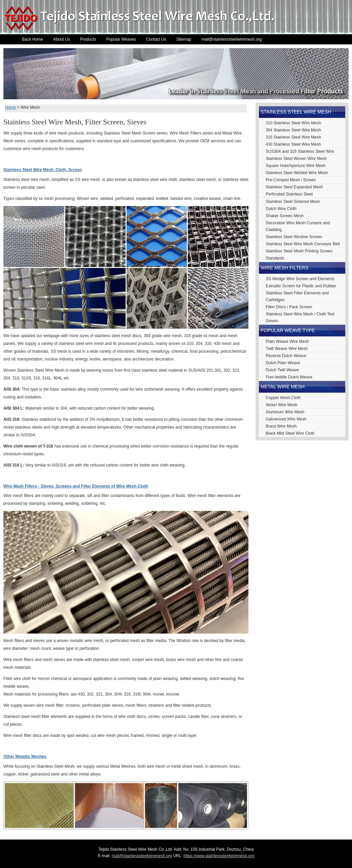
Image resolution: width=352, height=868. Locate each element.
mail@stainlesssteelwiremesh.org (232, 39)
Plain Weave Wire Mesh (287, 342)
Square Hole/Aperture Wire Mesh (296, 166)
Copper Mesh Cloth (283, 398)
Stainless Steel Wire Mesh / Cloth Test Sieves (300, 317)
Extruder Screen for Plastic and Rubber (301, 286)
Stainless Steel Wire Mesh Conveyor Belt (303, 244)
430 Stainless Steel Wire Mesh (293, 144)
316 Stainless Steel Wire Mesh (293, 137)
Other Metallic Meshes (25, 757)
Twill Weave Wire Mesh (287, 349)
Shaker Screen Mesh (285, 216)
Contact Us (156, 39)
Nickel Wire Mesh (281, 405)
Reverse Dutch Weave (286, 356)
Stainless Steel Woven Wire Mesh (296, 159)
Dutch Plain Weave (283, 363)
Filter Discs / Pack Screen (289, 307)
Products (88, 39)
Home (10, 107)
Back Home (32, 39)
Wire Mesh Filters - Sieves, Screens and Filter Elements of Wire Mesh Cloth (76, 486)
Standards (275, 258)
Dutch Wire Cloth (281, 209)
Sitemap (184, 39)
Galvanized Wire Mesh (286, 419)
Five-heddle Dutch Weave (289, 377)
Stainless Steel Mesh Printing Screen (299, 251)
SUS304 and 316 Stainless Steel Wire (300, 151)
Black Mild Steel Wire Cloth (290, 433)
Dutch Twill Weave (282, 370)
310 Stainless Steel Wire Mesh (293, 123)
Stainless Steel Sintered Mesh (293, 202)
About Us (61, 39)
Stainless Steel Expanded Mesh (294, 187)
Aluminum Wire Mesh (285, 412)
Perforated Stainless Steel (289, 194)
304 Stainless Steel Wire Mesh (293, 130)
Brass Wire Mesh (281, 426)
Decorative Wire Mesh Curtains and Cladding (298, 226)
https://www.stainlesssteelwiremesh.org (219, 856)
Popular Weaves (121, 39)
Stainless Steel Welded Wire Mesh (297, 173)
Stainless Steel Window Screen (294, 237)
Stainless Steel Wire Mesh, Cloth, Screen (43, 170)
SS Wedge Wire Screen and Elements (300, 279)
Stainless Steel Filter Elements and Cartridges (297, 296)
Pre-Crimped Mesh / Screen (291, 180)
